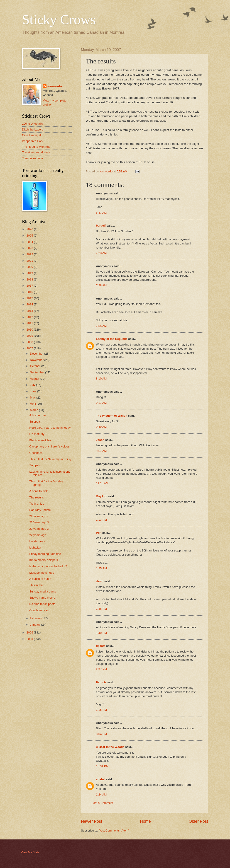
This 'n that (36, 585)
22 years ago (38, 535)
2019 (30, 273)
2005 (30, 639)
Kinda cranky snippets (44, 560)
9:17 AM (101, 403)
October (35, 366)
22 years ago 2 (39, 529)
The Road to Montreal (36, 147)
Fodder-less (37, 541)
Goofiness (36, 453)
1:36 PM (101, 609)
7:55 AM (101, 326)
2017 (30, 286)
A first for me (37, 415)
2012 (30, 317)
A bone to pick (38, 491)
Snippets (35, 422)
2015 (30, 298)
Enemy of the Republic (112, 339)
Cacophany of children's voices (49, 446)
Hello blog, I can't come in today (50, 428)
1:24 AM (101, 794)
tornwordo (55, 86)
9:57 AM (101, 451)
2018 (30, 279)
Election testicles (40, 440)
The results (37, 497)
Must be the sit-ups (42, 573)
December (37, 354)
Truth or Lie (37, 504)
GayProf (102, 496)
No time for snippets (42, 604)
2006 (30, 632)
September (38, 372)
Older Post (198, 821)
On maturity (37, 434)
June (34, 391)
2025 (30, 236)
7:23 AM (101, 253)
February (36, 618)
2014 (30, 304)
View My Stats (30, 852)
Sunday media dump (43, 591)
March (34, 410)
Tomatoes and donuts (36, 152)
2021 (30, 261)
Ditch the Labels (32, 129)
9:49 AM (101, 427)
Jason (100, 440)
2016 (30, 292)
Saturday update (40, 510)
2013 (30, 311)
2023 (30, 248)
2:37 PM (101, 669)
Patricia (101, 682)
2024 (30, 242)
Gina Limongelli (32, 135)
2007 (30, 348)
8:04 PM (101, 734)
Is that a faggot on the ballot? (48, 566)
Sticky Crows (59, 19)
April (33, 404)
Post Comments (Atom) (114, 831)
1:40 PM (101, 633)
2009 (30, 336)
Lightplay (35, 548)
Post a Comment (102, 803)
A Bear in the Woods (110, 747)
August (35, 379)
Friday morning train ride (45, 554)
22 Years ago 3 (39, 522)
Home (145, 821)
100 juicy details (32, 124)
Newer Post (92, 821)
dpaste (101, 646)
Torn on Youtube (33, 158)
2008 (30, 342)
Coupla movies (39, 610)
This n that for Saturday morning (50, 459)
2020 (30, 267)
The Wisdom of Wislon (112, 416)
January (35, 625)
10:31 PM (102, 766)
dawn (100, 581)
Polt (99, 533)
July (33, 385)
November (37, 360)
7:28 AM (101, 285)
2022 (30, 254)
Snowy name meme (42, 598)
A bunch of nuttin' (40, 579)
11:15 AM (102, 483)
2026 (30, 229)
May (33, 398)
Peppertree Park (33, 141)
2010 (30, 330)
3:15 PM (101, 710)
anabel (101, 779)
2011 (30, 323)
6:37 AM (101, 213)
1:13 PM (101, 520)
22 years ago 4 (39, 516)
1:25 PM (101, 568)
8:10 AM (101, 378)
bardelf (101, 226)
